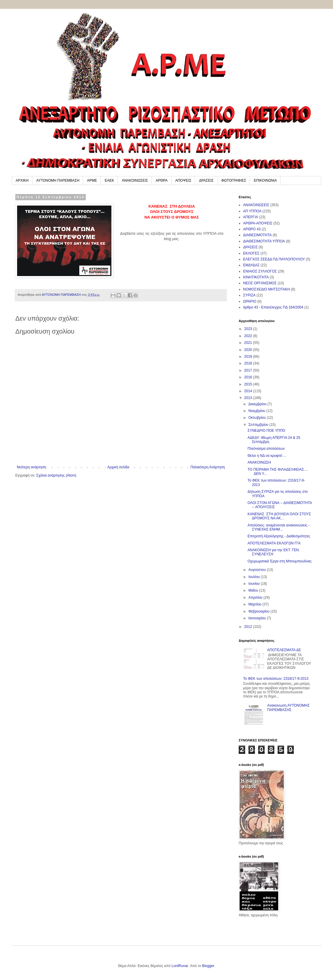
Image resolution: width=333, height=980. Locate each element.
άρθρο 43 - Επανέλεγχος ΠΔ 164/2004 (273, 307)
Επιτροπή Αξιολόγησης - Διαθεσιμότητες (279, 536)
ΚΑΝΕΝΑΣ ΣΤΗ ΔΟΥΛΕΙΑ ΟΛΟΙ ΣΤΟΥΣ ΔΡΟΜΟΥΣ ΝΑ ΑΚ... (279, 516)
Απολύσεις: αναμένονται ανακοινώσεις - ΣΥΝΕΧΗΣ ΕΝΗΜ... (278, 527)
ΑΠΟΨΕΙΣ (183, 180)
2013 (249, 398)
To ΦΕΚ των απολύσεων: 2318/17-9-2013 (276, 679)
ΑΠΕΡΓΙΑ (251, 217)
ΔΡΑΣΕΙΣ (206, 180)
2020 (249, 350)
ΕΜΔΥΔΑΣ (251, 265)
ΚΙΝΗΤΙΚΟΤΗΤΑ (256, 277)
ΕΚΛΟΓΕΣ (251, 253)
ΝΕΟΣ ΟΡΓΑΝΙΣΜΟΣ (260, 283)
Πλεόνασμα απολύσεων (266, 449)
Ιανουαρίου (258, 618)
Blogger (208, 966)
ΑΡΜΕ (92, 180)
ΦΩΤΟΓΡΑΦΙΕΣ (234, 180)
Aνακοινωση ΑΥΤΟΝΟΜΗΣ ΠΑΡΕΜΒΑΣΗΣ (289, 707)
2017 (249, 370)
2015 (249, 384)
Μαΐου (254, 590)
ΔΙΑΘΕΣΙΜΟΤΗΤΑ (257, 235)
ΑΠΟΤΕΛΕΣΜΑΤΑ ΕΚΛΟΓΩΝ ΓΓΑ (274, 543)
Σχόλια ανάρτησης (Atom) (56, 475)
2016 (249, 377)
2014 (249, 391)
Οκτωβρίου (258, 418)
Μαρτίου (255, 604)
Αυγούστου (258, 570)
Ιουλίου (255, 577)
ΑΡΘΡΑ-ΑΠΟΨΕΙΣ (258, 223)
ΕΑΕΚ (109, 180)
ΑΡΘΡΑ (161, 180)
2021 (249, 343)
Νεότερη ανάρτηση (31, 467)
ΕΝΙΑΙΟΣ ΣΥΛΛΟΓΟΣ (260, 271)
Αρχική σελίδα (118, 467)
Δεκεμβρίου (258, 404)
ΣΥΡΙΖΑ (249, 295)
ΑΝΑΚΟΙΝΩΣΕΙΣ (135, 180)
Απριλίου (256, 597)
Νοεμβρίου (257, 411)
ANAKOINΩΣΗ (259, 462)
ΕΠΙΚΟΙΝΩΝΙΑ (265, 180)
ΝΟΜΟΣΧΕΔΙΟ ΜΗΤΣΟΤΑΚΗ (267, 289)
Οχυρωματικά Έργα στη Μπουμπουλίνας (280, 561)
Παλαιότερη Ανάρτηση (208, 467)
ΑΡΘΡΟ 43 (252, 229)
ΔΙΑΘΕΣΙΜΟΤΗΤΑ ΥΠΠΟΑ (264, 241)
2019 (249, 357)
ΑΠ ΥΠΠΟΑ (252, 211)
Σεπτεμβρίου (259, 425)
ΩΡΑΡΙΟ (250, 301)
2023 (249, 329)
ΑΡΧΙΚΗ (22, 180)
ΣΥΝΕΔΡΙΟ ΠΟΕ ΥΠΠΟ (266, 431)
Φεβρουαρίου (259, 611)
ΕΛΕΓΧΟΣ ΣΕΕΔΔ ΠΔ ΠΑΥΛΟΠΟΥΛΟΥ (274, 259)
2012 (249, 627)
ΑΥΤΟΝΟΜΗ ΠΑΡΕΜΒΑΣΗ (58, 180)
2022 (249, 336)
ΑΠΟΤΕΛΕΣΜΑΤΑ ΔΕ (284, 650)
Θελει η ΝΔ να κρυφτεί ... (267, 456)
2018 (249, 363)
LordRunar (180, 966)
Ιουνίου (255, 584)
